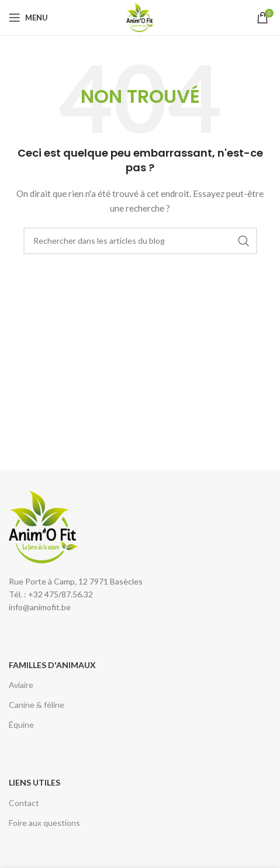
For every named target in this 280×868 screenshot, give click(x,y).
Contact (24, 803)
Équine (21, 725)
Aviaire (21, 685)
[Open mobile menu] (28, 18)
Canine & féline (37, 705)
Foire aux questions (44, 823)
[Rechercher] (140, 241)
